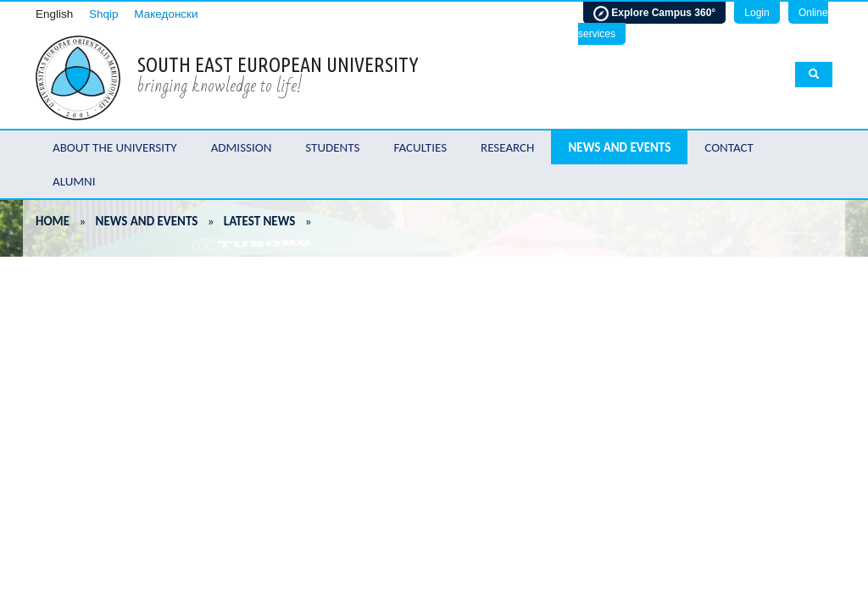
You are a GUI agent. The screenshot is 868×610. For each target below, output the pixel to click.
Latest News (259, 221)
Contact (729, 147)
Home (53, 221)
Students (332, 147)
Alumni (74, 181)
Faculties (420, 147)
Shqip (104, 14)
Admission (242, 147)
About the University (115, 147)
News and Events (619, 147)
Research (507, 147)
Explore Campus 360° (654, 14)
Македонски (166, 14)
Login (757, 13)
